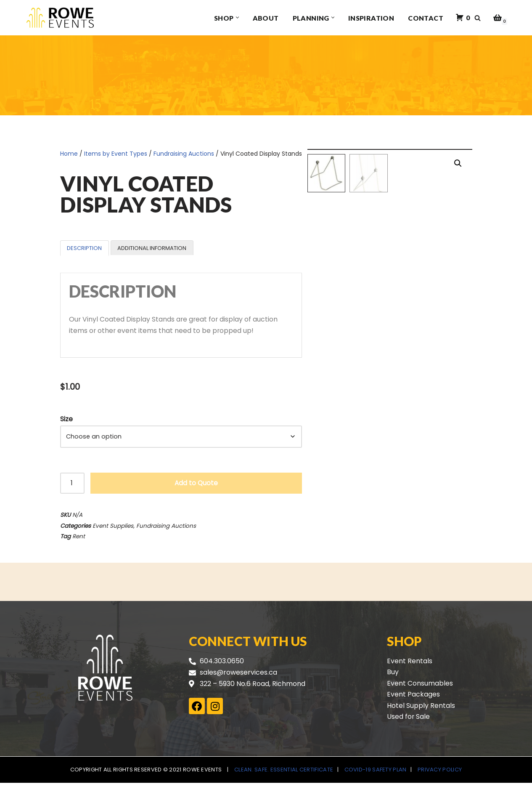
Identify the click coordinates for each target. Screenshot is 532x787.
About (266, 18)
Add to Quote (196, 485)
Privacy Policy (440, 774)
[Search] (478, 18)
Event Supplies (113, 528)
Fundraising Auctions (184, 154)
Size (66, 420)
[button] (237, 18)
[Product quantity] (72, 485)
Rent (79, 539)
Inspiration (371, 18)
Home (69, 154)
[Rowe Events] (60, 18)
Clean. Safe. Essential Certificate (284, 774)
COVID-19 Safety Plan (376, 774)
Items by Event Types (116, 154)
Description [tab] (84, 248)
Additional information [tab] (152, 248)
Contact (426, 18)
